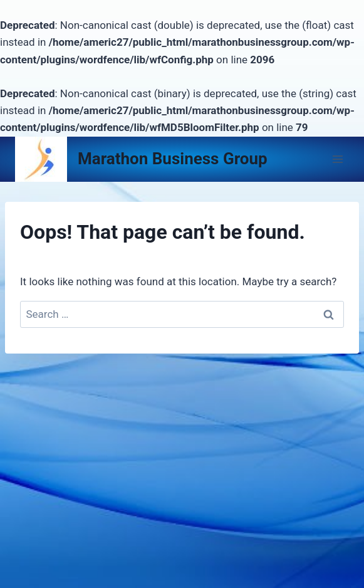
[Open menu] (337, 159)
